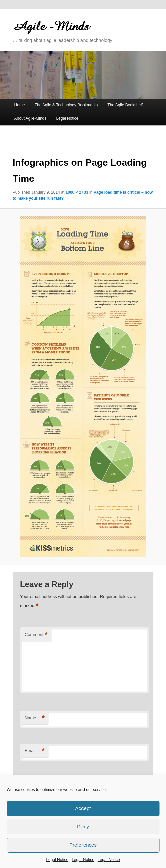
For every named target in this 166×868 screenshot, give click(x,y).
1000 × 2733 (77, 192)
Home (20, 105)
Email (35, 751)
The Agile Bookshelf (125, 105)
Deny (83, 826)
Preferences (83, 845)
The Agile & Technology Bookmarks (66, 105)
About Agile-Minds (31, 118)
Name (35, 718)
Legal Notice (57, 860)
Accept (83, 808)
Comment (36, 635)
